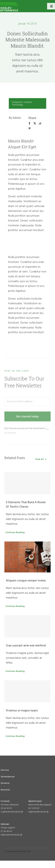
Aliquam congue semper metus (26, 580)
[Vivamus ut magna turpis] (27, 691)
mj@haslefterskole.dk (38, 812)
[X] (34, 123)
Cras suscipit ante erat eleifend (26, 645)
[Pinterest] (29, 129)
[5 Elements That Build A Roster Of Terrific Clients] (27, 483)
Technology (17, 105)
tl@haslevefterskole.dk (11, 835)
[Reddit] (40, 123)
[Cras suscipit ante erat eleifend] (27, 626)
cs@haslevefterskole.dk (12, 812)
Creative (28, 102)
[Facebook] (29, 123)
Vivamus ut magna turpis (22, 710)
